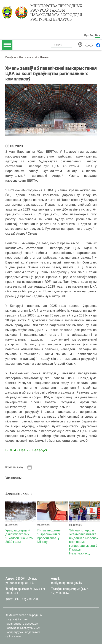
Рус (87, 35)
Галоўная (11, 57)
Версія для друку (14, 467)
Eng (92, 35)
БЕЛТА (18, 637)
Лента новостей (28, 57)
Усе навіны (13, 478)
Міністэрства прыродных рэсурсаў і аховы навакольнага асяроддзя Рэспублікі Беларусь (56, 13)
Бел (97, 35)
